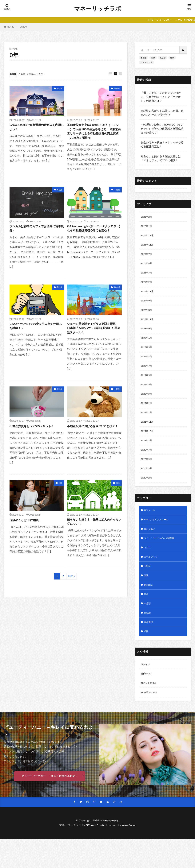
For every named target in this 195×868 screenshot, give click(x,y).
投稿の (147, 699)
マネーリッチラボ (98, 9)
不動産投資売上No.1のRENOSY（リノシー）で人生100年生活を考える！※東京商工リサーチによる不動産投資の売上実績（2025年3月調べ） (94, 136)
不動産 (59, 89)
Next (71, 590)
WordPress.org (150, 719)
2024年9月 (147, 306)
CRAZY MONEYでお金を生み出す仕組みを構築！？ (36, 337)
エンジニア (150, 547)
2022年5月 (147, 385)
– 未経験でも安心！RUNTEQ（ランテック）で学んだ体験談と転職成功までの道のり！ (162, 128)
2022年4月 (147, 395)
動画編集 (149, 606)
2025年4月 (147, 267)
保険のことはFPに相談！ (29, 532)
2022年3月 (147, 405)
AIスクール (151, 527)
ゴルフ (148, 567)
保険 (60, 495)
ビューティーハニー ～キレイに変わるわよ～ (50, 804)
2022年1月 (147, 425)
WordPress (130, 854)
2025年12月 (148, 237)
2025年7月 (147, 257)
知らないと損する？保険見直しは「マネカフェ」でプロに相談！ (161, 158)
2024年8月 (147, 316)
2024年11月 (148, 296)
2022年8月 (147, 365)
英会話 (59, 198)
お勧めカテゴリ (39, 74)
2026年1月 (147, 227)
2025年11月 (148, 247)
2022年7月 (147, 375)
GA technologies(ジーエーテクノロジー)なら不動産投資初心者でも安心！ (93, 240)
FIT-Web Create (94, 854)
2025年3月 (147, 276)
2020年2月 (147, 494)
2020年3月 (147, 484)
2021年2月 (147, 454)
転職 (153, 58)
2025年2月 (147, 286)
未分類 (148, 626)
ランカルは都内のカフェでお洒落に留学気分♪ (35, 237)
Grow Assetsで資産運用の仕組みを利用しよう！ (37, 128)
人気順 (23, 74)
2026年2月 (147, 217)
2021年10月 (148, 445)
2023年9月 (147, 336)
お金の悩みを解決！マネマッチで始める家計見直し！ (162, 144)
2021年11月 (148, 435)
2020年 (24, 27)
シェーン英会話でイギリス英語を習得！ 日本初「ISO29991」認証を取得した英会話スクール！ (94, 339)
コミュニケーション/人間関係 (162, 557)
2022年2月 (147, 415)
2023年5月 (147, 356)
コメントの (150, 709)
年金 (146, 616)
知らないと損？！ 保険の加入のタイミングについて (93, 535)
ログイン (146, 689)
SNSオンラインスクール (158, 537)
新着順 (14, 74)
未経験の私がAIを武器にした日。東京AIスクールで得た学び (162, 113)
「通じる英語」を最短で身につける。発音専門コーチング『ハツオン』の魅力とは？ (161, 97)
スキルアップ (146, 62)
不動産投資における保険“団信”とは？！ (92, 441)
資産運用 (149, 646)
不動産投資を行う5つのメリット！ (36, 438)
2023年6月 (147, 346)
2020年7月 (147, 464)
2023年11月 (148, 326)
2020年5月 (147, 474)
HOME (11, 27)
